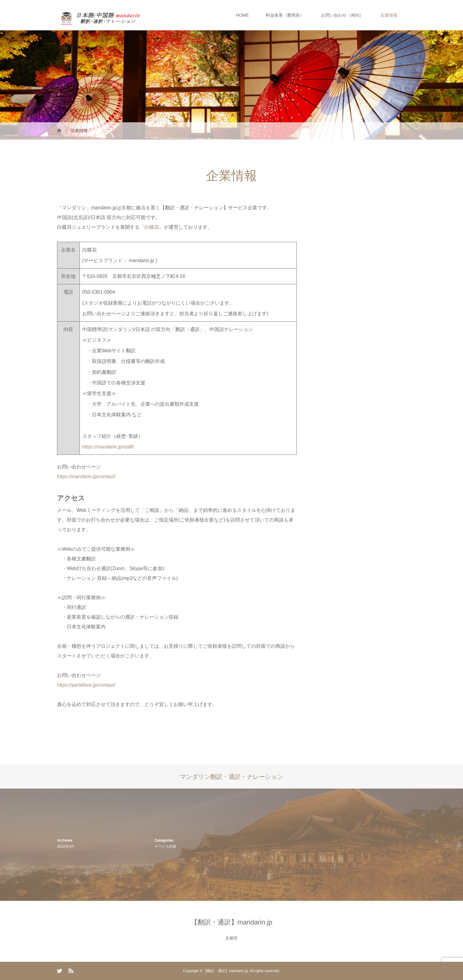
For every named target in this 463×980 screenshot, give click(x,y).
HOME (242, 15)
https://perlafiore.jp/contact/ (86, 685)
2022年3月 (66, 847)
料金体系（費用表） (285, 15)
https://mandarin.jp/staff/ (108, 447)
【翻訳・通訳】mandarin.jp (232, 922)
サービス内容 (165, 847)
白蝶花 (152, 227)
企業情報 (389, 15)
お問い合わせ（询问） (342, 15)
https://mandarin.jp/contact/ (86, 476)
